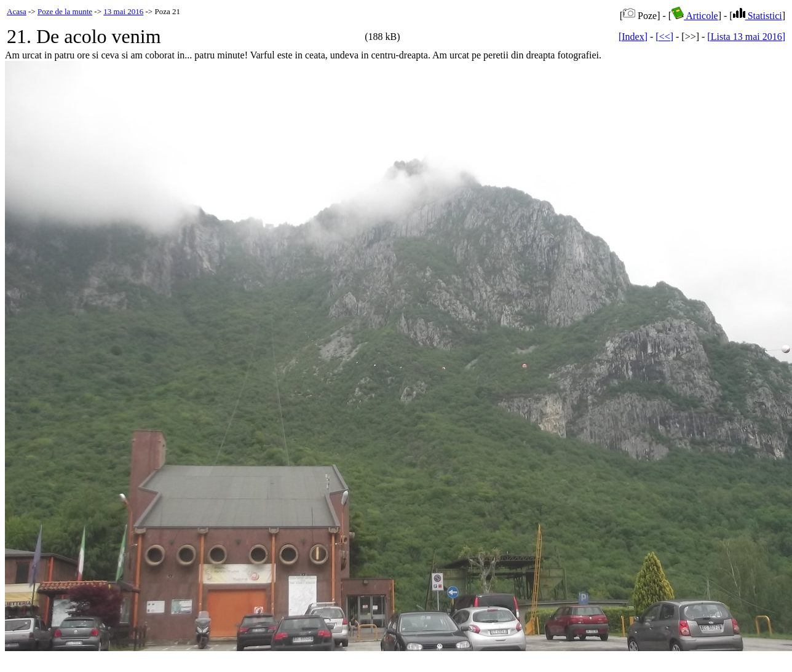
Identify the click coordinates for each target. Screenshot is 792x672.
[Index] (633, 37)
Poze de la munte (65, 11)
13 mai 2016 (123, 11)
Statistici (758, 16)
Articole (695, 16)
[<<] (664, 37)
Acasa (17, 11)
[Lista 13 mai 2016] (746, 37)
